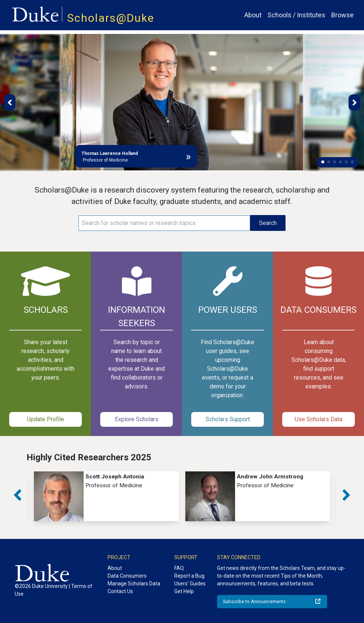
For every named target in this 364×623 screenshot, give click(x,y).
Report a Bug (189, 576)
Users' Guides (190, 584)
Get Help (184, 591)
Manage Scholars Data (134, 584)
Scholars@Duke (111, 18)
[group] (106, 496)
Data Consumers (127, 576)
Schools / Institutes (296, 15)
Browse (342, 15)
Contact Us (120, 591)
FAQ (179, 568)
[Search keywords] (164, 223)
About (253, 15)
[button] (323, 162)
